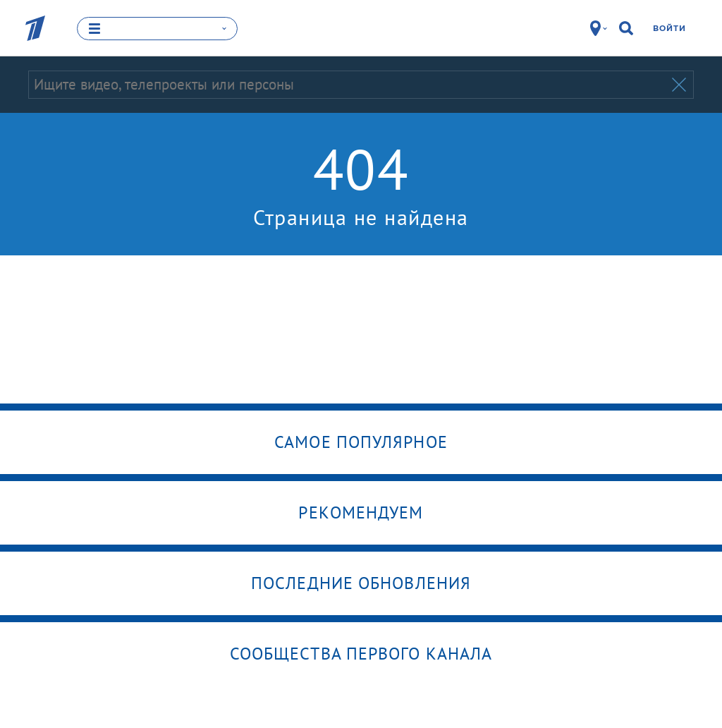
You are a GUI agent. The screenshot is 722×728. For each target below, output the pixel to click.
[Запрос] (349, 85)
